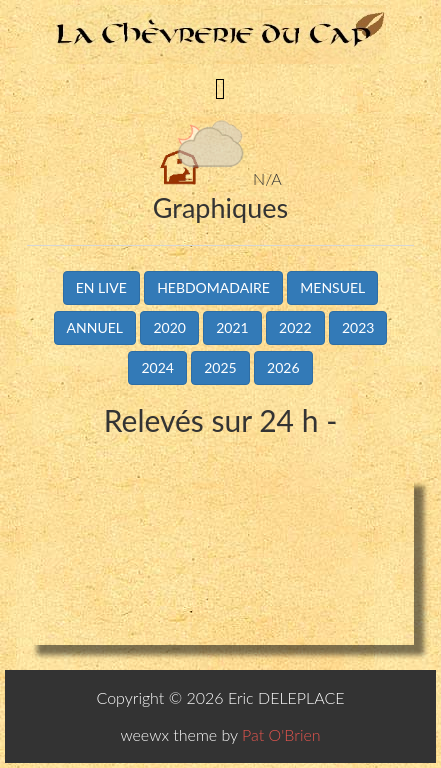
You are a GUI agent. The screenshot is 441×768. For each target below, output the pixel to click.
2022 (295, 327)
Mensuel (332, 287)
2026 (283, 367)
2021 (232, 327)
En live (101, 287)
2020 (169, 327)
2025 (220, 367)
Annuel (95, 327)
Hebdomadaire (213, 287)
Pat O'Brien (281, 734)
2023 (358, 327)
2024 (157, 367)
